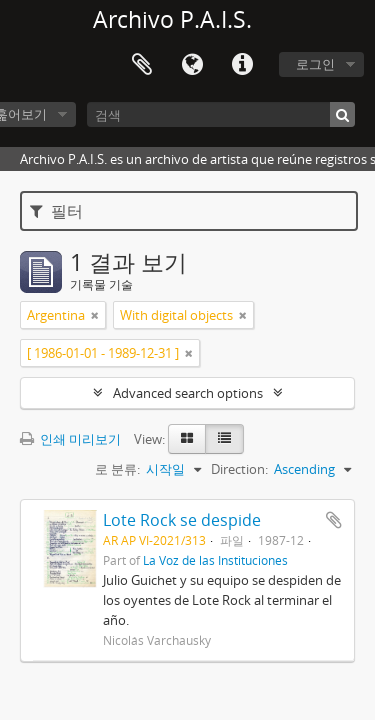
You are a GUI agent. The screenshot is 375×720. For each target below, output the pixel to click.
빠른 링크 (242, 65)
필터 (56, 211)
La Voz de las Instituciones (215, 560)
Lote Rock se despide (182, 520)
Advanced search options (188, 393)
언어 (192, 65)
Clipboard (142, 65)
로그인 (315, 64)
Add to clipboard (334, 520)
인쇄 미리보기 (70, 439)
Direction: (239, 469)
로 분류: (117, 469)
